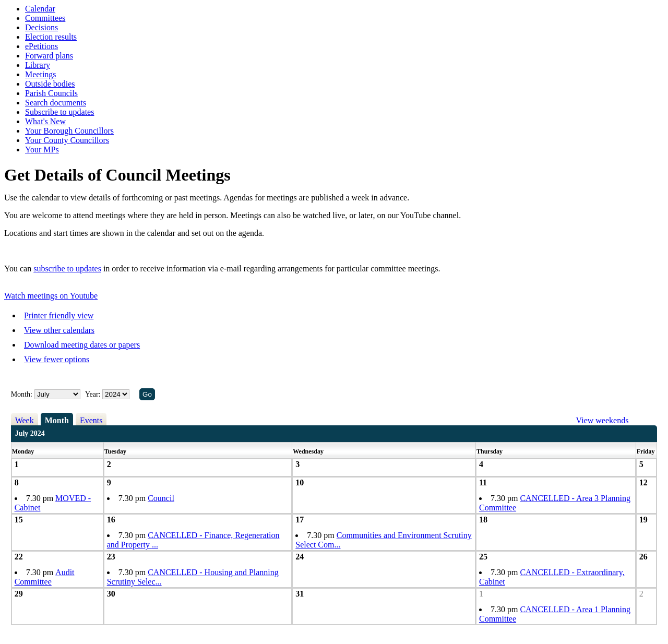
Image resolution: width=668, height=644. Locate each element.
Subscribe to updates (59, 112)
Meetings (41, 74)
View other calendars (59, 330)
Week (25, 420)
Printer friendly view (59, 315)
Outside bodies (50, 84)
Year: (94, 394)
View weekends (603, 420)
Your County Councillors (67, 140)
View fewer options (57, 359)
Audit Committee (45, 577)
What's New (45, 121)
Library (38, 65)
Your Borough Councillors (69, 131)
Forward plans (49, 56)
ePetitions (41, 46)
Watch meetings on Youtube (51, 296)
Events (91, 420)
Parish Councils (51, 93)
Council (161, 498)
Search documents (56, 103)
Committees (45, 18)
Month (57, 420)
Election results (51, 37)
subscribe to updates (67, 269)
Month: (22, 394)
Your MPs (42, 150)
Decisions (41, 27)
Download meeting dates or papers (82, 345)
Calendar (40, 9)
